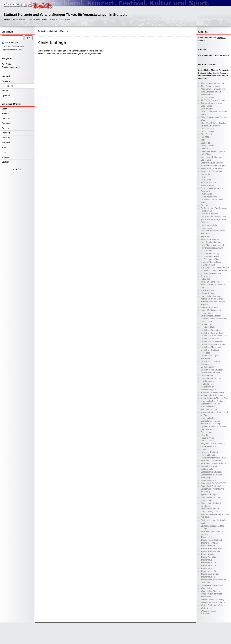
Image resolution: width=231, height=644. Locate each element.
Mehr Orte (17, 169)
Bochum (5, 114)
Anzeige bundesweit (11, 67)
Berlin (4, 109)
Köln (4, 147)
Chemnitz (6, 118)
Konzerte (6, 81)
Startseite (42, 31)
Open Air (6, 96)
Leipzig (5, 152)
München (6, 157)
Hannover (6, 143)
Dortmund (6, 123)
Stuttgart (6, 162)
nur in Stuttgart (12, 43)
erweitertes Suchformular (13, 46)
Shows (5, 91)
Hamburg (6, 138)
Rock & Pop (8, 86)
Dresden (6, 128)
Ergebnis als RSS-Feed (12, 50)
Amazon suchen (222, 55)
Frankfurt (6, 133)
